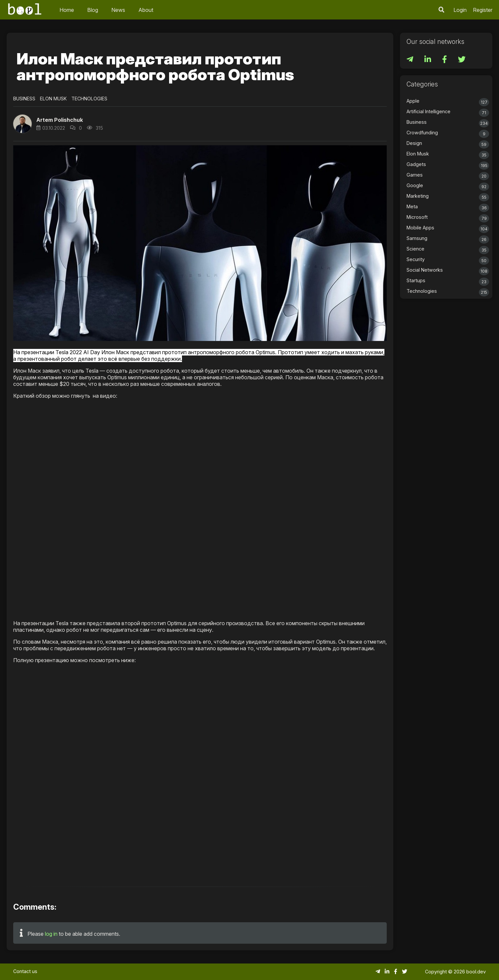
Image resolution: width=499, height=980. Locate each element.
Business (24, 99)
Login (460, 10)
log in (51, 934)
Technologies (89, 99)
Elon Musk (53, 99)
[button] (22, 124)
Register (483, 10)
